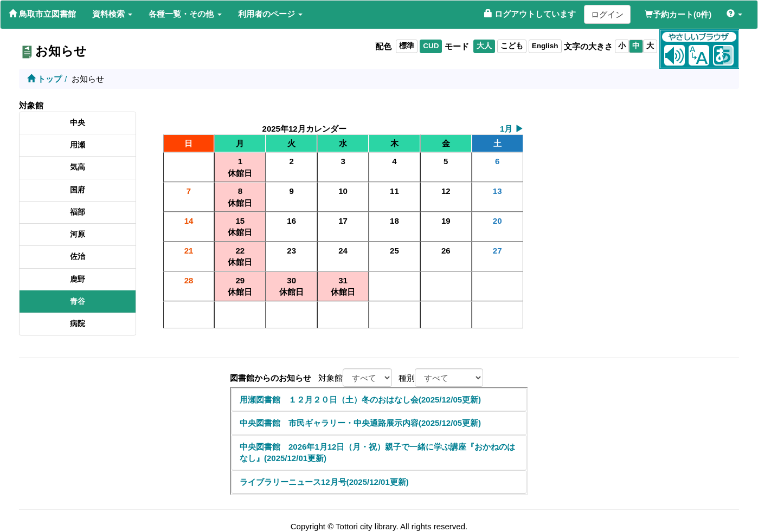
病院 (78, 324)
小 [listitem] (622, 46)
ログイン (607, 14)
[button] (112, 14)
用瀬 (78, 145)
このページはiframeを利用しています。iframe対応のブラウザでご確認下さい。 (379, 441)
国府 (78, 190)
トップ (44, 79)
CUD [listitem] (431, 46)
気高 (78, 167)
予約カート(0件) (678, 14)
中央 (78, 123)
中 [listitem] (636, 46)
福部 (78, 212)
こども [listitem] (512, 46)
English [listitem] (545, 46)
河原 (78, 234)
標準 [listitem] (407, 46)
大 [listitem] (650, 46)
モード (457, 46)
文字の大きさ (588, 46)
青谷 (78, 301)
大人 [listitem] (484, 46)
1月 (512, 129)
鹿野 (78, 279)
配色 (383, 46)
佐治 (78, 257)
